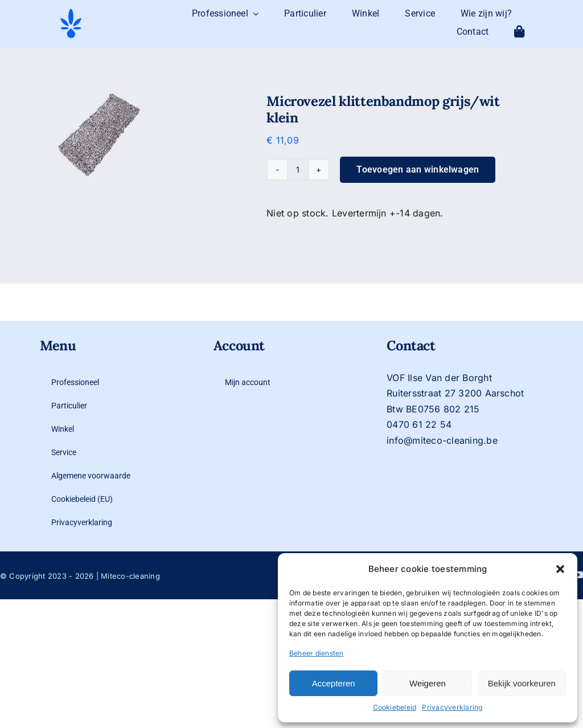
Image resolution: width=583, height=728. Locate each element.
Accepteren (334, 683)
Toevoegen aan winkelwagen (418, 169)
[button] (560, 569)
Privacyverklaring (452, 707)
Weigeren (428, 683)
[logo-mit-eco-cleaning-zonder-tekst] (71, 12)
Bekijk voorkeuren (522, 683)
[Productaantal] (298, 170)
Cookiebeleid (395, 707)
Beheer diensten (317, 653)
